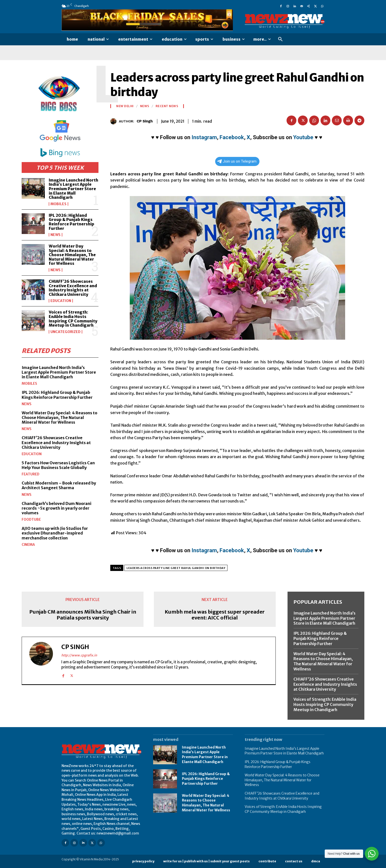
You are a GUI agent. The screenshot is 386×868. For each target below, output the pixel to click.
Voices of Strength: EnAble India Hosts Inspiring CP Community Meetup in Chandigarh (73, 319)
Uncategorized (65, 332)
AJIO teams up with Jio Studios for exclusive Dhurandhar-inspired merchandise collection (55, 533)
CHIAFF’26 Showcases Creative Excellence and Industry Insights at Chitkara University (73, 288)
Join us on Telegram (237, 161)
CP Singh (145, 121)
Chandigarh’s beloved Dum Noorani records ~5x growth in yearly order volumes (56, 508)
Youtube (303, 137)
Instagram (204, 137)
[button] (280, 39)
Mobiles (58, 204)
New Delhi (125, 106)
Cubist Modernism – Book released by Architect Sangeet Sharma (59, 485)
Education (61, 301)
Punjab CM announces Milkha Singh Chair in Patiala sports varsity (83, 615)
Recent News (167, 106)
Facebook (232, 137)
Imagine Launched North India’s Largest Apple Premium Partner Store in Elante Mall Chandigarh (73, 189)
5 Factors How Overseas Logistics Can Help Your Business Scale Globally (58, 465)
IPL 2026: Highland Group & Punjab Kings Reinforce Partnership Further (72, 222)
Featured (31, 474)
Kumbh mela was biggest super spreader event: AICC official (215, 615)
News (56, 235)
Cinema (28, 545)
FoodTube (31, 519)
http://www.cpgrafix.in (79, 655)
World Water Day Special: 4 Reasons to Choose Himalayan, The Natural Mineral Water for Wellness (72, 255)
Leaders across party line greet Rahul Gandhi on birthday (176, 568)
